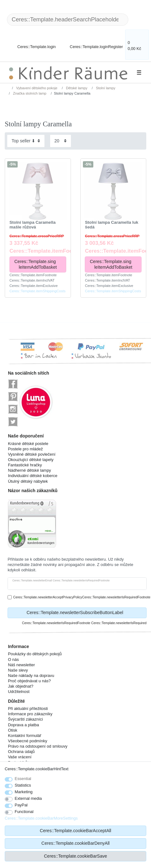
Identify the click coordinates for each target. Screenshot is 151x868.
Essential (23, 779)
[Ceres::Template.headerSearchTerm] (68, 20)
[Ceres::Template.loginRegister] (92, 43)
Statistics (23, 785)
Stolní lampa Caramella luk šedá (111, 225)
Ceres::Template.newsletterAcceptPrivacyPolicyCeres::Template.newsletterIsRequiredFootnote (82, 597)
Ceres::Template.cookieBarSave (76, 856)
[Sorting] (26, 141)
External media (28, 798)
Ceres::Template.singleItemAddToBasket (38, 264)
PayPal (21, 805)
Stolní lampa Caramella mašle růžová (32, 225)
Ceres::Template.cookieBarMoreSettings (41, 818)
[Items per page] (61, 141)
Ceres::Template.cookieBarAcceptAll (75, 831)
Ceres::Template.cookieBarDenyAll (75, 843)
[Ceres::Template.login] (31, 43)
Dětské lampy (76, 88)
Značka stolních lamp (29, 93)
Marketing (24, 792)
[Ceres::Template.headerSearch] (138, 20)
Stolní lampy (105, 88)
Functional (24, 812)
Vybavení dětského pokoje (36, 88)
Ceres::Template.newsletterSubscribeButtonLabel (84, 613)
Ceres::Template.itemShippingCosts (38, 291)
